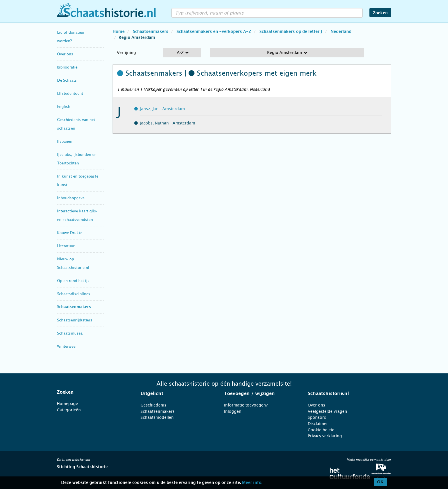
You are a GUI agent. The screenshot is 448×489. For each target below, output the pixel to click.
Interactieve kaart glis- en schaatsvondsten (77, 215)
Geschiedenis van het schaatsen (76, 124)
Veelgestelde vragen (327, 411)
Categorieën (69, 410)
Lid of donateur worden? (71, 37)
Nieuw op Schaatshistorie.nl (73, 263)
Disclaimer (318, 424)
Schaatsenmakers (74, 307)
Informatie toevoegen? (246, 405)
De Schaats (67, 80)
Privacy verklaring (325, 436)
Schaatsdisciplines (74, 294)
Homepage (67, 404)
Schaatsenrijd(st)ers (75, 320)
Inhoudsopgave (71, 198)
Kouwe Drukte (70, 233)
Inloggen (233, 411)
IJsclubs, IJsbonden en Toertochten (77, 159)
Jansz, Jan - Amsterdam (162, 109)
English (64, 107)
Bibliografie (67, 67)
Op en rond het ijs (73, 281)
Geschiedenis (153, 405)
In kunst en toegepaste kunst (78, 181)
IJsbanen (65, 141)
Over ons (65, 54)
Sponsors (317, 417)
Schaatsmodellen (157, 417)
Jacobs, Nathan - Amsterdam (168, 123)
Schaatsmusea (70, 333)
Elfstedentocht (70, 93)
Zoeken (380, 13)
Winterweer (67, 346)
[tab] (92, 392)
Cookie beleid (321, 430)
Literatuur (66, 246)
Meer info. (252, 483)
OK (380, 482)
